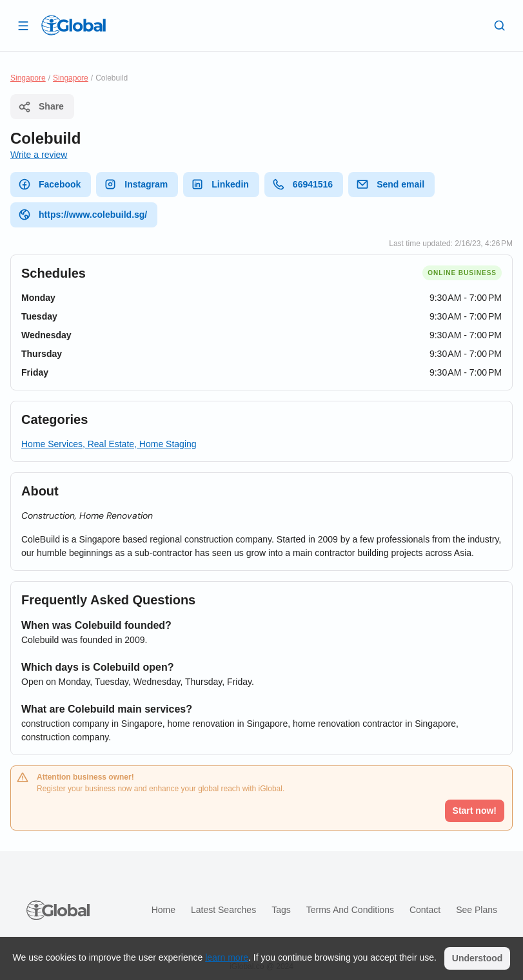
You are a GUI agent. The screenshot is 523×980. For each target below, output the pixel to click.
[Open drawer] (23, 25)
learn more (227, 957)
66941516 (302, 184)
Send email (390, 184)
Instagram (136, 184)
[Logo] (74, 25)
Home (163, 910)
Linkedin (220, 184)
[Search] (500, 25)
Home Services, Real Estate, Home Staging (109, 444)
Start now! (475, 811)
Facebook (49, 184)
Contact (425, 910)
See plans (477, 910)
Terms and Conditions (350, 910)
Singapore (28, 78)
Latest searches (223, 910)
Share (41, 107)
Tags (281, 910)
